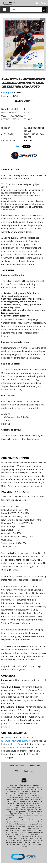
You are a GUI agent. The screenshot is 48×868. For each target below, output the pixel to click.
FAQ (17, 771)
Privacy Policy (35, 766)
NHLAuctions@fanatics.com (14, 741)
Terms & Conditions (16, 766)
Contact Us (29, 771)
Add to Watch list (24, 101)
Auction (28, 141)
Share (18, 146)
